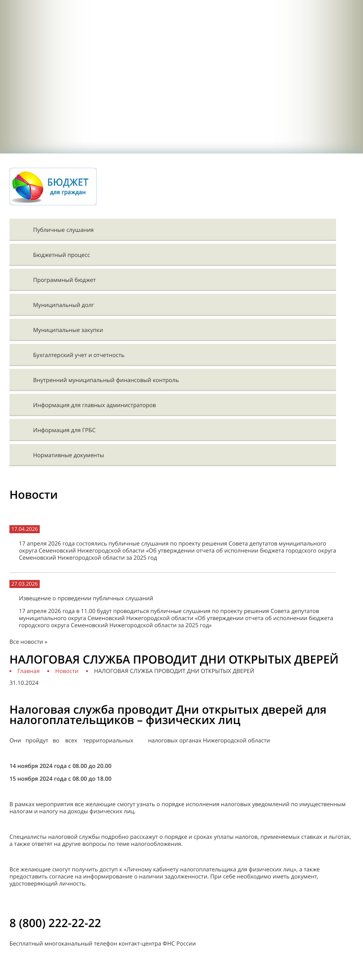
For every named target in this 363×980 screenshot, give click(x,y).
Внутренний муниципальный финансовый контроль (106, 380)
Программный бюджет (65, 280)
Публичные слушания (63, 230)
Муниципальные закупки (68, 330)
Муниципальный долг (64, 305)
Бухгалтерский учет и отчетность (79, 355)
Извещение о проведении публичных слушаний (86, 598)
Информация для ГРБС (64, 430)
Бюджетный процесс (61, 255)
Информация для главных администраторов (95, 405)
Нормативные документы (69, 455)
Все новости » (28, 642)
